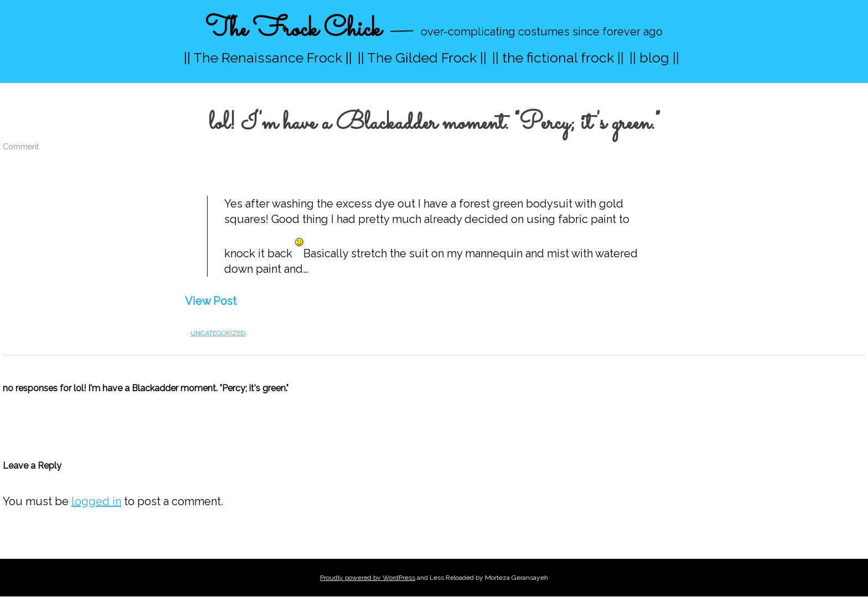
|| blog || (654, 58)
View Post (211, 301)
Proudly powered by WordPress (368, 578)
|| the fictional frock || (558, 58)
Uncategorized (218, 333)
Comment (21, 147)
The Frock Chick (293, 30)
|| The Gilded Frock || (422, 58)
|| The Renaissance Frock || (268, 58)
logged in (96, 501)
